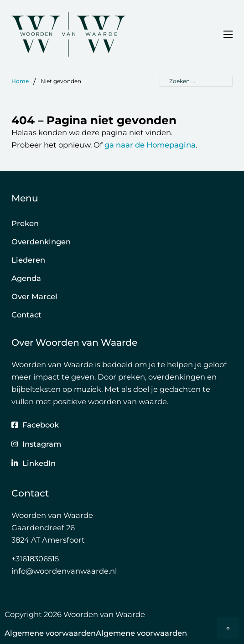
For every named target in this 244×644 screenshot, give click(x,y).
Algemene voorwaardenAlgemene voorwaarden (96, 633)
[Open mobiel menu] (228, 34)
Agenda (26, 278)
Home (20, 81)
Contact (26, 315)
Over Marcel (34, 296)
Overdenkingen (41, 242)
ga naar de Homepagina (150, 145)
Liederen (28, 260)
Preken (25, 223)
